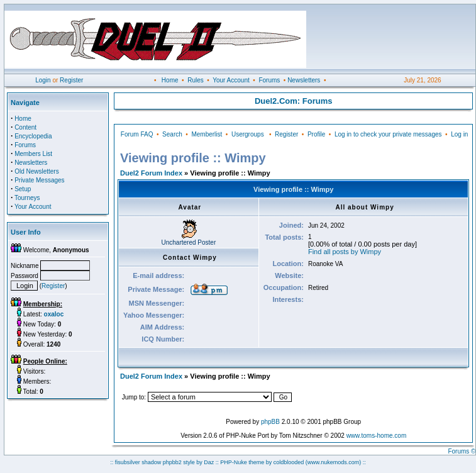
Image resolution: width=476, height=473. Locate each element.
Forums (269, 80)
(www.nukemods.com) (334, 462)
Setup (23, 189)
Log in (459, 134)
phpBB (270, 422)
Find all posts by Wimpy (345, 252)
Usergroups (248, 134)
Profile (316, 134)
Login (43, 80)
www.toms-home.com (377, 436)
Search (172, 134)
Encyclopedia (33, 136)
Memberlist (207, 134)
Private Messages (39, 180)
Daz (209, 462)
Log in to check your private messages (388, 134)
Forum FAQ (137, 134)
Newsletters (304, 80)
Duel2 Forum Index (151, 173)
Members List (33, 154)
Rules (196, 80)
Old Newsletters (37, 171)
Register (71, 80)
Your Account (231, 80)
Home (170, 80)
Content (25, 127)
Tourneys (27, 198)
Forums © (462, 451)
